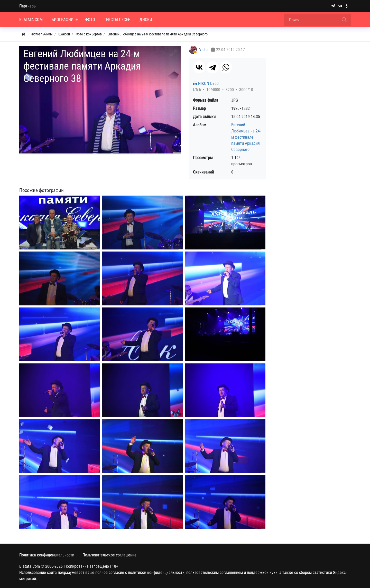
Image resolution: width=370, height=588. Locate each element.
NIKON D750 (206, 84)
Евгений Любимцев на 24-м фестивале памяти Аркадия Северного (246, 137)
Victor (204, 50)
